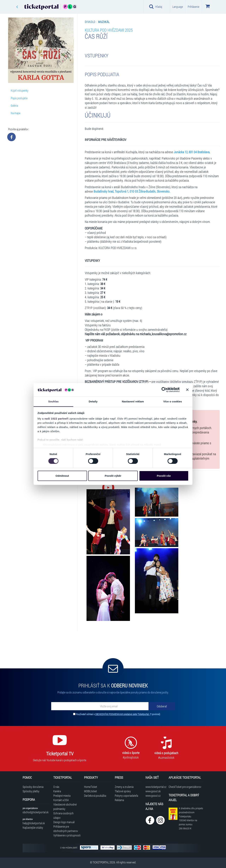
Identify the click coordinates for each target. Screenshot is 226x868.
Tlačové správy (123, 791)
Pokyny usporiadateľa (126, 796)
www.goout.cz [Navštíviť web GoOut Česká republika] (153, 796)
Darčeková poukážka (95, 796)
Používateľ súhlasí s (118, 714)
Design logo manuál (64, 822)
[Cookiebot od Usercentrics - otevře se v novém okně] (164, 390)
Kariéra (57, 791)
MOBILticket (90, 791)
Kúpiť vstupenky (20, 90)
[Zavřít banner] (187, 390)
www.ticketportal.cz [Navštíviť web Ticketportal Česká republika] (155, 787)
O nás (56, 787)
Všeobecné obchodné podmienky (65, 807)
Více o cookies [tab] (173, 401)
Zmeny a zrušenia (124, 787)
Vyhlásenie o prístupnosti (67, 835)
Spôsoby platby (31, 791)
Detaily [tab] (93, 401)
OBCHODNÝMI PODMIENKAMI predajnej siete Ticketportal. (122, 714)
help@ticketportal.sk (34, 823)
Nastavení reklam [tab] (133, 401)
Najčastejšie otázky (33, 827)
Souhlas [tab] (53, 401)
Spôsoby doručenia (33, 787)
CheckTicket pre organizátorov (185, 787)
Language (178, 7)
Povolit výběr (113, 476)
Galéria (14, 105)
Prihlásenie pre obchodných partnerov (66, 829)
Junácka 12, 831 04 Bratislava (192, 152)
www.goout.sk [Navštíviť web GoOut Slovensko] (153, 791)
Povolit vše (164, 476)
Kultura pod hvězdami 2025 (109, 30)
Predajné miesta (62, 796)
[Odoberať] (162, 706)
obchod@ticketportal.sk (36, 812)
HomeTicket (91, 787)
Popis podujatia (19, 98)
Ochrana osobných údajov (63, 815)
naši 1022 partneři (57, 419)
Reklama (119, 800)
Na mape (16, 113)
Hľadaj (156, 7)
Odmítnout (62, 476)
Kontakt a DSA (61, 800)
